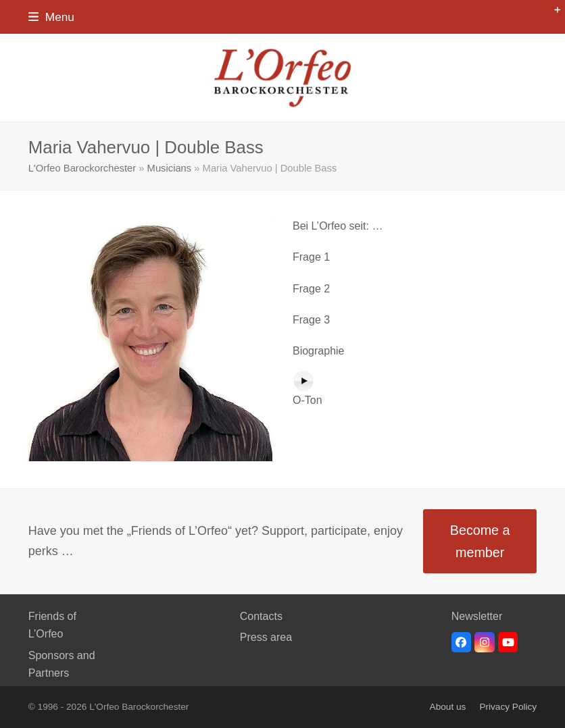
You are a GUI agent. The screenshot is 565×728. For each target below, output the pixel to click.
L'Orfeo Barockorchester (82, 168)
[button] (51, 17)
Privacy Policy (508, 707)
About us (448, 707)
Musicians (170, 168)
